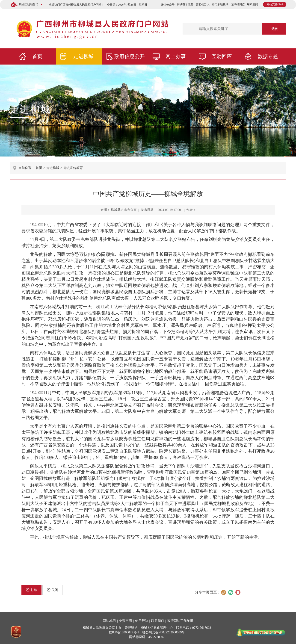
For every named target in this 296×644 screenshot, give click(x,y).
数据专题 (268, 56)
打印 (31, 590)
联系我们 (158, 621)
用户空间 (252, 4)
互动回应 (222, 56)
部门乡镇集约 (220, 4)
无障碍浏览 (238, 4)
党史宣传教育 (73, 168)
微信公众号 (168, 5)
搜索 (274, 29)
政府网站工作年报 (180, 621)
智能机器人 (203, 4)
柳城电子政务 (185, 4)
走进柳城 (83, 56)
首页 (37, 56)
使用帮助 (142, 621)
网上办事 (176, 56)
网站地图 (109, 621)
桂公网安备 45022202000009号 (164, 632)
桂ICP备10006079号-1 (124, 632)
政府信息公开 (130, 56)
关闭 (52, 590)
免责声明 (125, 621)
